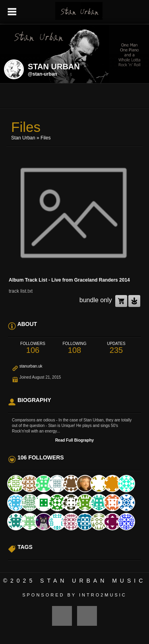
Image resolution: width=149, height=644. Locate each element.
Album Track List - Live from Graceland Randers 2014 (69, 280)
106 (33, 348)
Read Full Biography (74, 440)
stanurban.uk (31, 366)
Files (45, 138)
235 (116, 348)
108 (74, 348)
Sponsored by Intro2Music (74, 595)
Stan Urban (23, 138)
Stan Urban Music (93, 581)
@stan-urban (43, 74)
